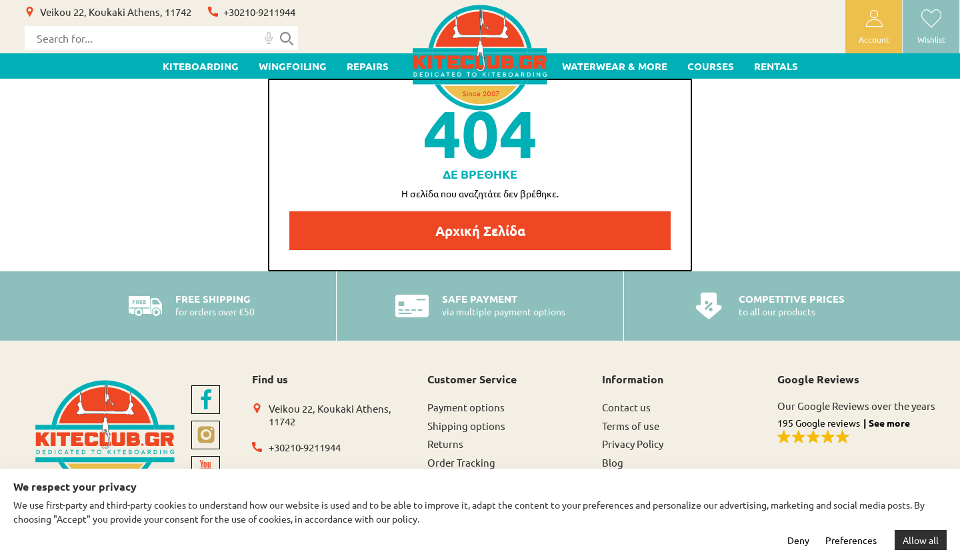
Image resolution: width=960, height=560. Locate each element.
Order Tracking (461, 462)
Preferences (851, 540)
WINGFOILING (293, 66)
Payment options (466, 407)
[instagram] (206, 435)
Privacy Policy (633, 444)
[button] (857, 432)
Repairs (368, 66)
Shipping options (466, 426)
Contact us (626, 407)
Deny (798, 540)
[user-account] (874, 27)
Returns (445, 444)
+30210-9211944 (259, 12)
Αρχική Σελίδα (480, 231)
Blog (613, 462)
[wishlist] (931, 27)
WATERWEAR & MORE (615, 66)
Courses (711, 66)
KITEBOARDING (201, 66)
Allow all (921, 540)
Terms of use (631, 426)
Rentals (776, 66)
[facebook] (206, 400)
